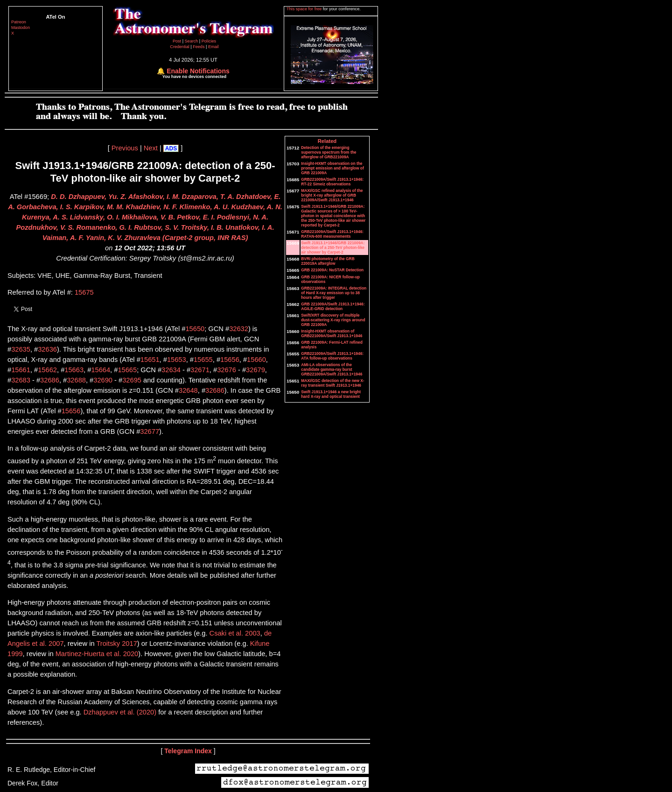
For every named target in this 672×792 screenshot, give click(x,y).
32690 (103, 380)
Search (192, 41)
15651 (150, 360)
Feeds (199, 47)
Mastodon (21, 28)
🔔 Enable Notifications (193, 71)
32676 (227, 370)
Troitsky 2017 (116, 643)
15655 (203, 360)
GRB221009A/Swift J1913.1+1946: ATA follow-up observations (332, 356)
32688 (76, 380)
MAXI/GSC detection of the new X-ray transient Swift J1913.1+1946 (332, 383)
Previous (125, 148)
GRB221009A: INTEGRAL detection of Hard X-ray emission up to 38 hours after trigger (334, 293)
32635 (21, 349)
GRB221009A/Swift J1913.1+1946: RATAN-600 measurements (332, 234)
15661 (21, 370)
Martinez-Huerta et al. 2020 (97, 654)
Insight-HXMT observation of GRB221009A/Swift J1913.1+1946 (332, 333)
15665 (127, 370)
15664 (101, 370)
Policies (209, 41)
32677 (150, 431)
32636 (47, 349)
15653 (177, 360)
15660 (256, 360)
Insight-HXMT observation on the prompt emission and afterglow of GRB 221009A (332, 168)
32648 (188, 390)
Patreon (19, 22)
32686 (50, 380)
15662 (47, 370)
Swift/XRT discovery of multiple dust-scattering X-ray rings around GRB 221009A (333, 320)
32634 (171, 370)
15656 (230, 360)
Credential (180, 47)
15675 (84, 292)
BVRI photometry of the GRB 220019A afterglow (328, 261)
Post (178, 41)
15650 (195, 329)
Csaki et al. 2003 (235, 633)
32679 (255, 370)
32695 (132, 380)
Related (327, 141)
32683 (21, 380)
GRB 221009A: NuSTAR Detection (332, 270)
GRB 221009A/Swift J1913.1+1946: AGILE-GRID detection (333, 306)
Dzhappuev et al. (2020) (120, 712)
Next (151, 148)
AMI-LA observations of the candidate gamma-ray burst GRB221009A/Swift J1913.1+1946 (332, 369)
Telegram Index (188, 751)
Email (213, 47)
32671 (200, 370)
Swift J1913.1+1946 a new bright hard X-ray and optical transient (331, 394)
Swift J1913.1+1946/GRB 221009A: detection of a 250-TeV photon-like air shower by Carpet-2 (333, 247)
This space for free (305, 9)
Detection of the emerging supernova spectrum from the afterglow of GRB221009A (329, 152)
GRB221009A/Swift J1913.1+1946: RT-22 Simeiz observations (332, 182)
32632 (239, 329)
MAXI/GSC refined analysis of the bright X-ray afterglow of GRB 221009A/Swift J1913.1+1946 (332, 195)
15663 (74, 370)
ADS (171, 148)
